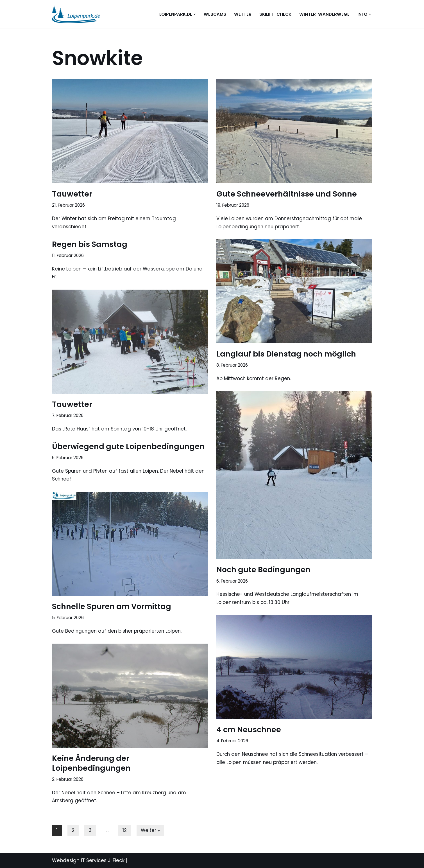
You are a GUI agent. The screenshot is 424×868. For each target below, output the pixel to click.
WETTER (243, 14)
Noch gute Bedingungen (263, 570)
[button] (194, 14)
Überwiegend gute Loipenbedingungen (128, 446)
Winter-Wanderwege (324, 14)
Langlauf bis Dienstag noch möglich (286, 354)
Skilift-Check (275, 14)
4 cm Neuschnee (249, 730)
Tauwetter (72, 194)
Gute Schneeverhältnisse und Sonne (287, 194)
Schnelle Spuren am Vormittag (112, 606)
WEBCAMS (215, 14)
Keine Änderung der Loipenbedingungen (91, 763)
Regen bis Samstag (90, 244)
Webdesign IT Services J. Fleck (88, 860)
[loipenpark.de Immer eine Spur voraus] (76, 14)
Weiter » (150, 830)
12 (125, 830)
